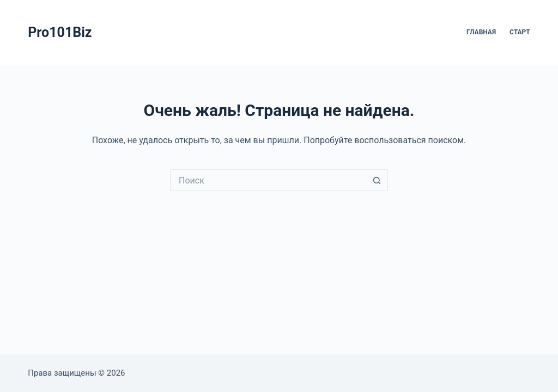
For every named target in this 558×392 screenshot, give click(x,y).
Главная (481, 32)
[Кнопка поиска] (377, 180)
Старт (520, 32)
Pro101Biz (60, 32)
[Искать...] (268, 180)
